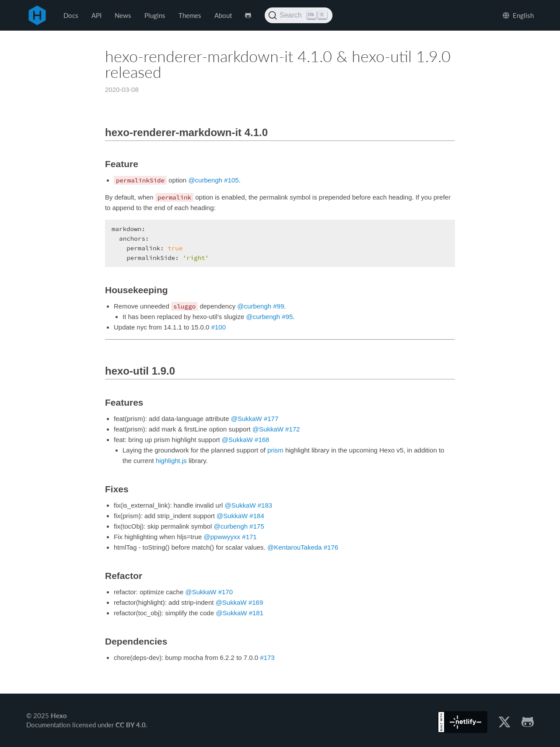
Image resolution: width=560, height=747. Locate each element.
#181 (256, 613)
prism (275, 450)
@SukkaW (247, 419)
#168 (262, 440)
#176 (331, 547)
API (96, 15)
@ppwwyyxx (222, 537)
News (123, 15)
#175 (257, 526)
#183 (265, 505)
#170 (226, 592)
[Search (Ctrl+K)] (299, 15)
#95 (287, 317)
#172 (292, 429)
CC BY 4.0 (131, 725)
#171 (249, 537)
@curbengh (205, 180)
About (223, 15)
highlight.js (171, 461)
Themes (190, 15)
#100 (219, 327)
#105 (231, 180)
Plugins (155, 15)
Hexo (37, 15)
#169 (256, 602)
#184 (257, 516)
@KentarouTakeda (294, 547)
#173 (267, 658)
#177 (271, 419)
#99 (278, 306)
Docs (71, 15)
